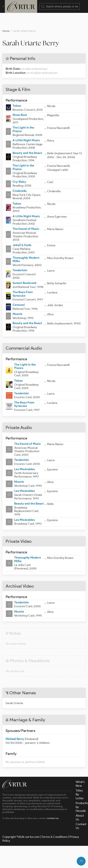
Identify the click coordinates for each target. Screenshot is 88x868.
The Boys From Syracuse (23, 278)
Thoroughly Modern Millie (26, 243)
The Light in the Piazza (23, 113)
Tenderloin (20, 254)
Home (6, 15)
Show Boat (20, 99)
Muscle (17, 298)
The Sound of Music (26, 213)
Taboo (17, 90)
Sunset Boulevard (25, 267)
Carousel (19, 289)
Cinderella (20, 175)
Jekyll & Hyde (22, 229)
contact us (53, 802)
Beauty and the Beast (27, 137)
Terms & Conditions (54, 821)
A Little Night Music (26, 124)
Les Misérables (25, 453)
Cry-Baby (19, 166)
